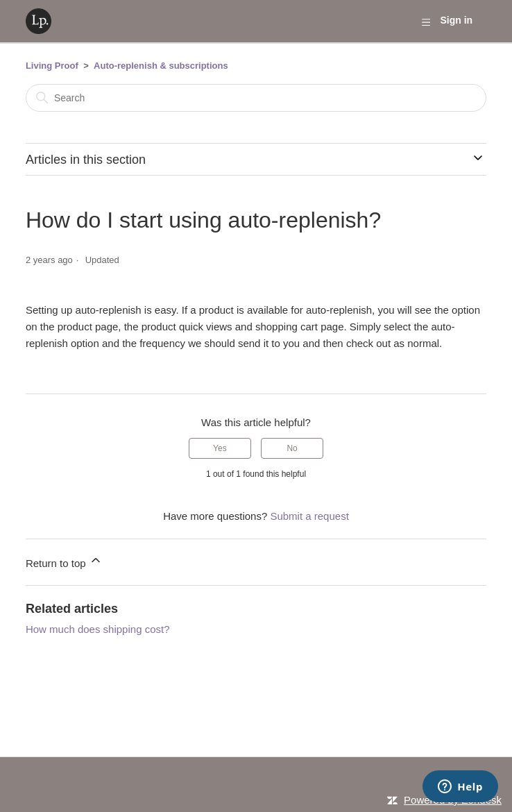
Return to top (64, 561)
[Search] (256, 98)
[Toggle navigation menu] (426, 22)
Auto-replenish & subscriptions (161, 66)
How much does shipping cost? (98, 629)
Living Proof (52, 66)
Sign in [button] (456, 20)
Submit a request (309, 516)
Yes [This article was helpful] (220, 448)
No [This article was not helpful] (292, 448)
